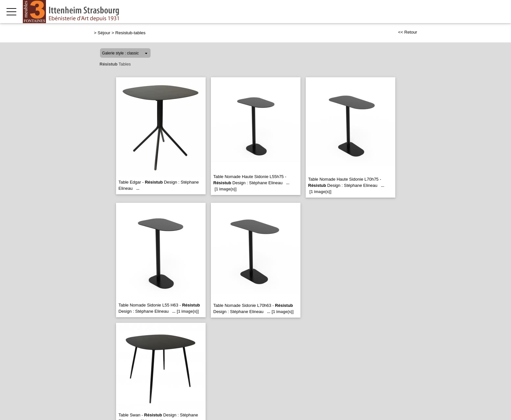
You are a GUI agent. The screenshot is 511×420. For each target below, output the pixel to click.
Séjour (104, 33)
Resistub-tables (131, 33)
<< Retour (408, 32)
